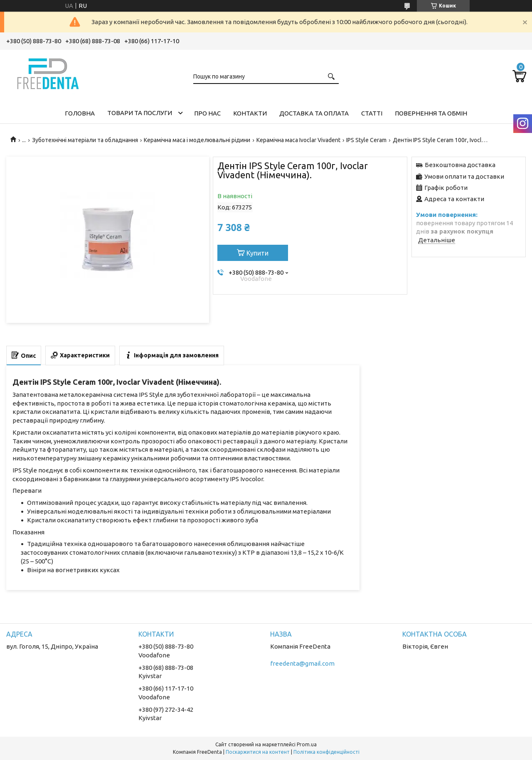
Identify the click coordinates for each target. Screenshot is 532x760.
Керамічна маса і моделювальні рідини (197, 140)
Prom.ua (307, 744)
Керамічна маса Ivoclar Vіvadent (298, 140)
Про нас (207, 113)
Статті (372, 113)
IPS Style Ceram (366, 140)
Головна (80, 113)
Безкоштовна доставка (460, 165)
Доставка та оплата (314, 113)
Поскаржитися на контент (258, 752)
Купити (257, 253)
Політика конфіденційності (326, 752)
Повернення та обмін (431, 113)
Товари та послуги (140, 113)
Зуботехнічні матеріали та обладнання (85, 140)
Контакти (250, 113)
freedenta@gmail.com (302, 663)
